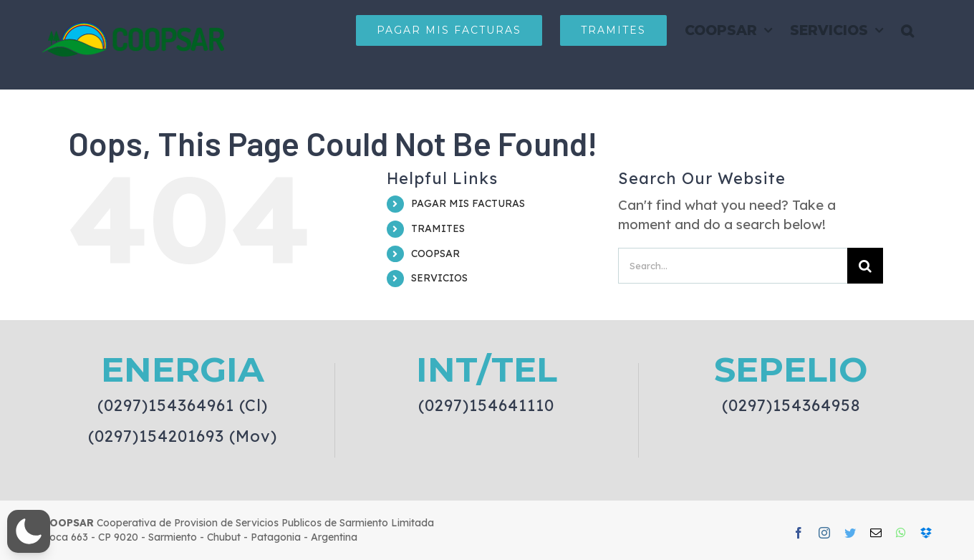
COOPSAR (435, 254)
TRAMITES (438, 228)
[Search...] (733, 266)
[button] (907, 30)
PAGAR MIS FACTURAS (468, 203)
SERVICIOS (439, 278)
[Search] (865, 266)
